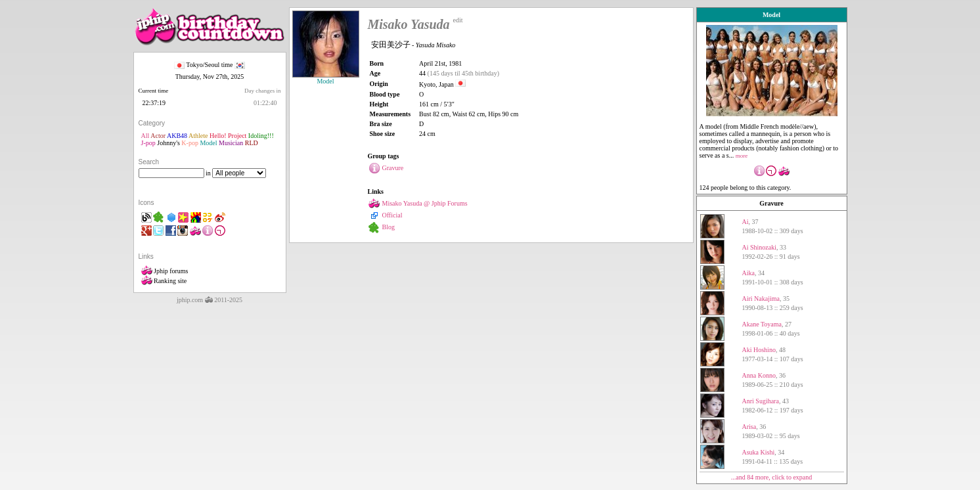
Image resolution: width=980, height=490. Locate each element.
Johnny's (168, 143)
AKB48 (177, 136)
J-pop (148, 143)
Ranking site (164, 281)
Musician (231, 143)
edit (458, 20)
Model (208, 143)
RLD (252, 143)
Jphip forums (165, 271)
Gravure (771, 203)
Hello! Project (228, 136)
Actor (158, 136)
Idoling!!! (261, 136)
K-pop (190, 143)
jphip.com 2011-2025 (210, 300)
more (742, 156)
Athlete (198, 136)
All (145, 136)
